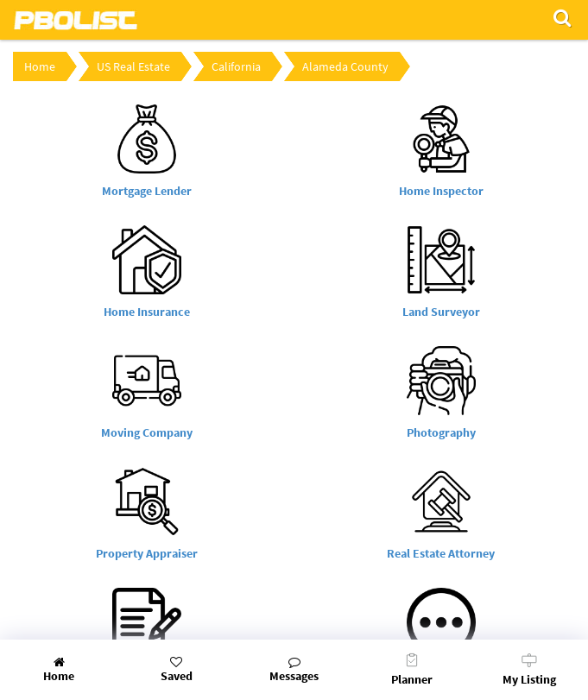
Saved (176, 670)
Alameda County (345, 66)
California (236, 66)
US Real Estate (133, 66)
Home (40, 66)
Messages (294, 670)
